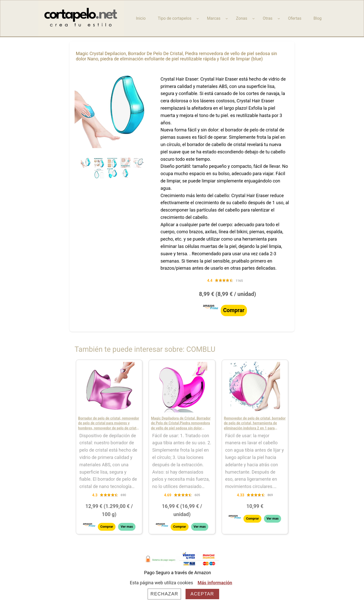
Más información (215, 583)
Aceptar (202, 594)
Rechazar (164, 594)
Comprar (234, 310)
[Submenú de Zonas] (254, 18)
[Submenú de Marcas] (227, 18)
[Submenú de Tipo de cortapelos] (198, 18)
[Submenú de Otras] (279, 18)
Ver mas (127, 527)
